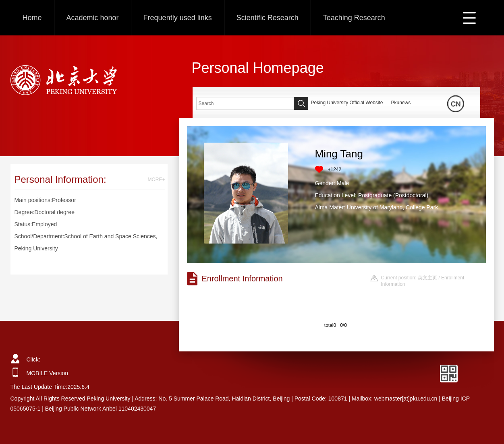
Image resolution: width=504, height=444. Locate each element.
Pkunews (401, 103)
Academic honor (93, 18)
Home (32, 18)
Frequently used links (178, 18)
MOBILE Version (48, 373)
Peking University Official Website (347, 103)
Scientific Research (268, 18)
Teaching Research (354, 18)
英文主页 (427, 278)
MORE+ (156, 180)
